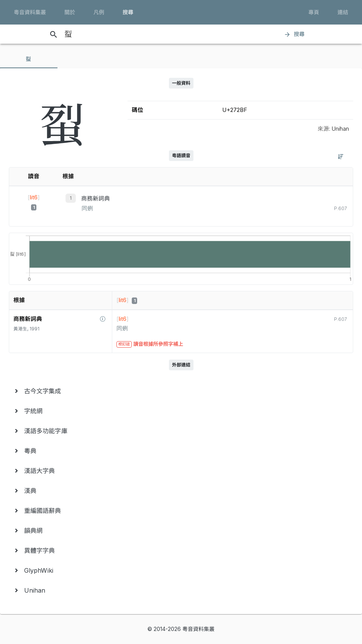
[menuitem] (181, 391)
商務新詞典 (96, 199)
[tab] (29, 59)
